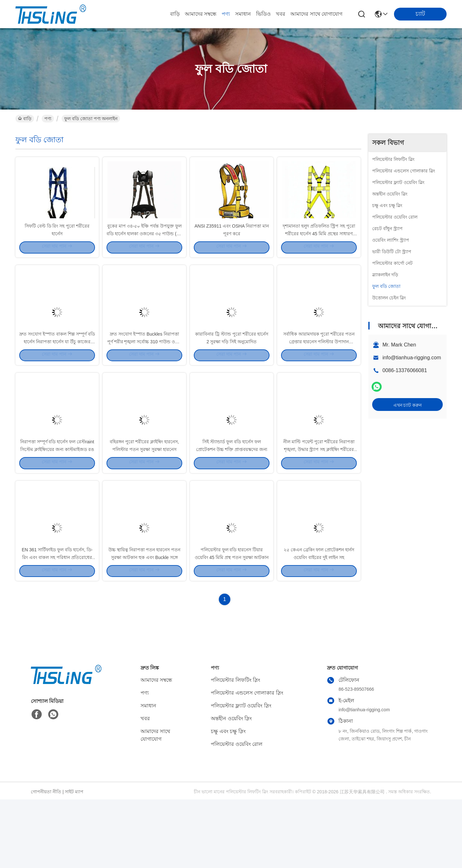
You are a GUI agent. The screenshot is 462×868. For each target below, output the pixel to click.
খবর (281, 14)
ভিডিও (263, 14)
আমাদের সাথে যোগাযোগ (316, 14)
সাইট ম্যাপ (74, 860)
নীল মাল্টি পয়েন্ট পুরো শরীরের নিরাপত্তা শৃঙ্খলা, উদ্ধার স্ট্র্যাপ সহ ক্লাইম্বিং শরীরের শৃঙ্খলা (319, 500)
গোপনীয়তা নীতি (46, 860)
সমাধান (243, 14)
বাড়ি (175, 14)
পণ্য (226, 14)
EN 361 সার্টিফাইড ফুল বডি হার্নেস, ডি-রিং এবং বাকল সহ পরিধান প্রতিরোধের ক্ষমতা (57, 625)
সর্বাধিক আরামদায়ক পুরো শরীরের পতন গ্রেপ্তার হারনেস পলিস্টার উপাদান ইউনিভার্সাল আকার (319, 375)
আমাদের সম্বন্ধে (201, 14)
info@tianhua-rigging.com (412, 358)
